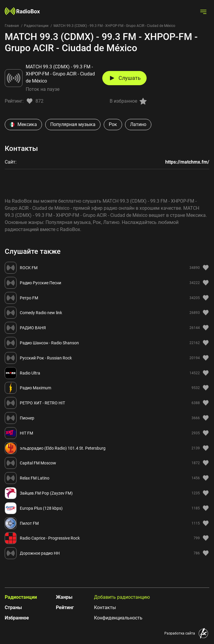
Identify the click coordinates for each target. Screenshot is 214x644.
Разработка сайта (180, 633)
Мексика (23, 124)
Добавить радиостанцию (122, 597)
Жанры (64, 597)
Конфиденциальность (118, 618)
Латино (138, 124)
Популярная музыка (73, 124)
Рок (113, 124)
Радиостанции (36, 26)
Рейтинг (65, 607)
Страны (13, 607)
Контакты (105, 607)
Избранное (17, 618)
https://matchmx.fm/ (187, 162)
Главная (12, 26)
